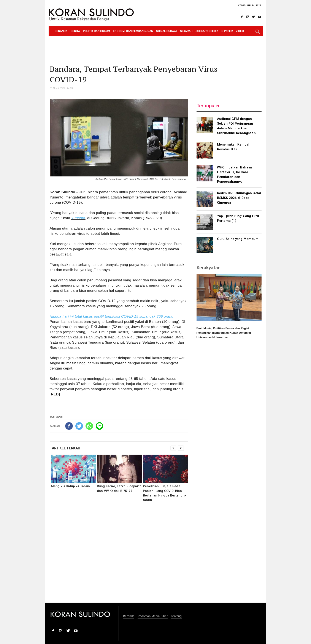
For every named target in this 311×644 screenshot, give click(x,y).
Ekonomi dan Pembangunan (133, 31)
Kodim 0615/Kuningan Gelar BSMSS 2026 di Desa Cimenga (239, 198)
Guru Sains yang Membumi (238, 239)
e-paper (227, 31)
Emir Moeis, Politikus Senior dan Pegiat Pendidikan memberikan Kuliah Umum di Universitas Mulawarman (224, 333)
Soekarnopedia (207, 31)
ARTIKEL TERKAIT (66, 448)
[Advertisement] (119, 555)
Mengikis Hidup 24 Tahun (71, 486)
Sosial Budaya (167, 31)
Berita (75, 31)
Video (240, 31)
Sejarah (186, 31)
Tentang (176, 616)
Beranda (61, 31)
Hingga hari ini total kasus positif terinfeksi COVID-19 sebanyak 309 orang (112, 316)
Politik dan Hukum (96, 31)
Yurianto (78, 218)
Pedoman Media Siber (153, 616)
